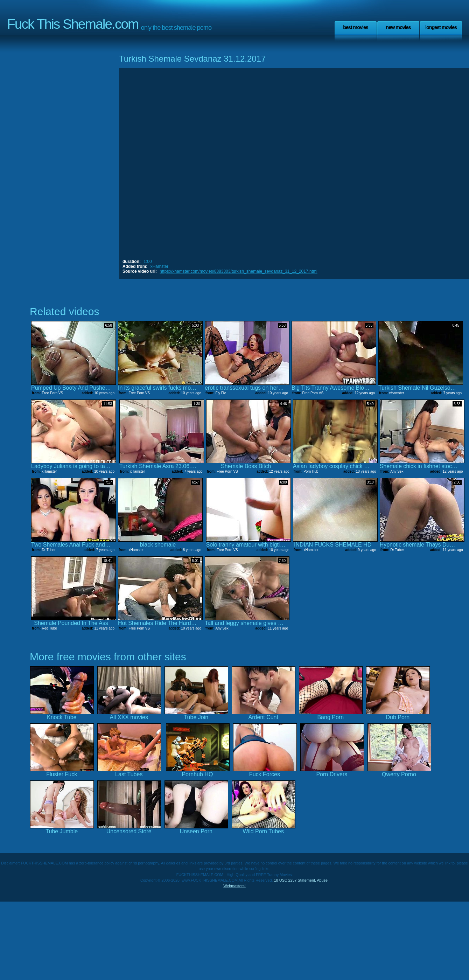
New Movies (398, 27)
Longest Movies (441, 27)
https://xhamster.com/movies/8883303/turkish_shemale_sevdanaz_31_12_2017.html (238, 271)
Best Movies (356, 27)
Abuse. (323, 880)
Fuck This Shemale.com (73, 24)
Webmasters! (234, 886)
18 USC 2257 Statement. (295, 880)
